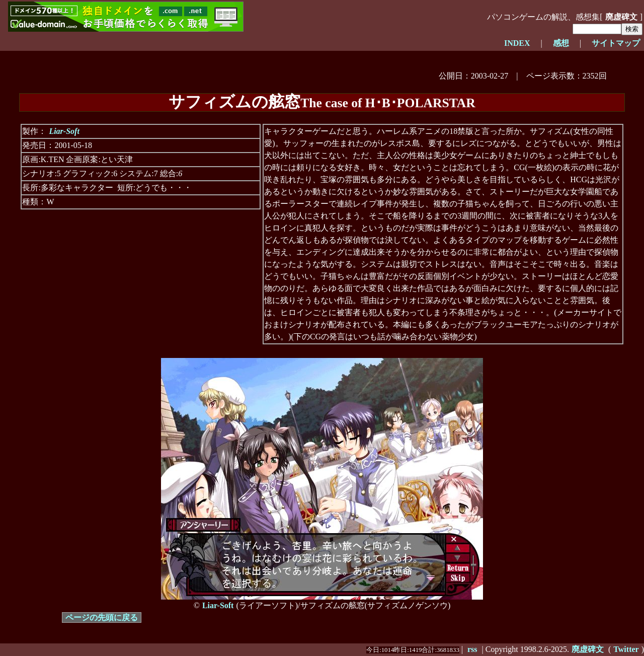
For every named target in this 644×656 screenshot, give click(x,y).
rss (472, 649)
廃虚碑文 (621, 17)
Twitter (626, 649)
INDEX (517, 43)
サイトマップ (616, 43)
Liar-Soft (64, 131)
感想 (561, 43)
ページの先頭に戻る (102, 617)
